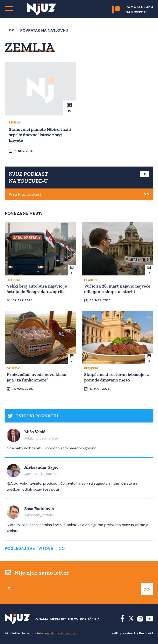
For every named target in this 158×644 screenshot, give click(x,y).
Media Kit (58, 619)
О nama (42, 619)
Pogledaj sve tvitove (29, 549)
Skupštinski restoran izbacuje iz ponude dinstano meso (116, 377)
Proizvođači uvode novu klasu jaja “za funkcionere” (37, 377)
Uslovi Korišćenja (84, 619)
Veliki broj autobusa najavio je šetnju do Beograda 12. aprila (37, 289)
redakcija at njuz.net (61, 633)
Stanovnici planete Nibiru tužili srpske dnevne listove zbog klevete (40, 135)
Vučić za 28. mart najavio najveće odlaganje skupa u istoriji (117, 289)
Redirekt (146, 633)
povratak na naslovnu (39, 30)
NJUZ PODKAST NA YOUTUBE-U (28, 177)
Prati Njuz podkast (25, 194)
